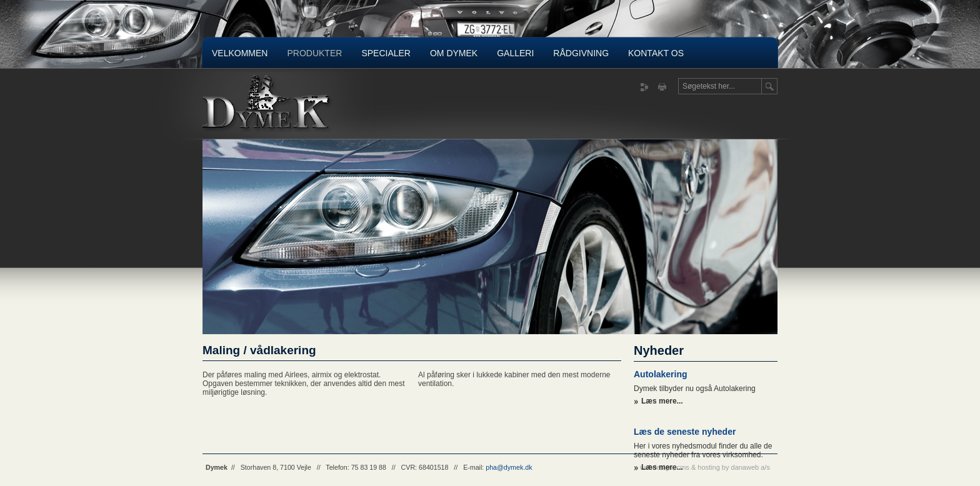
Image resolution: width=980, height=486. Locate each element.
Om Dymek (454, 53)
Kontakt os (656, 53)
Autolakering (661, 374)
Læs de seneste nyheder (685, 432)
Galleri (515, 53)
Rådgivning (581, 53)
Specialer (386, 53)
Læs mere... (662, 401)
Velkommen (240, 53)
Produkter (314, 53)
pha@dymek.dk (509, 467)
